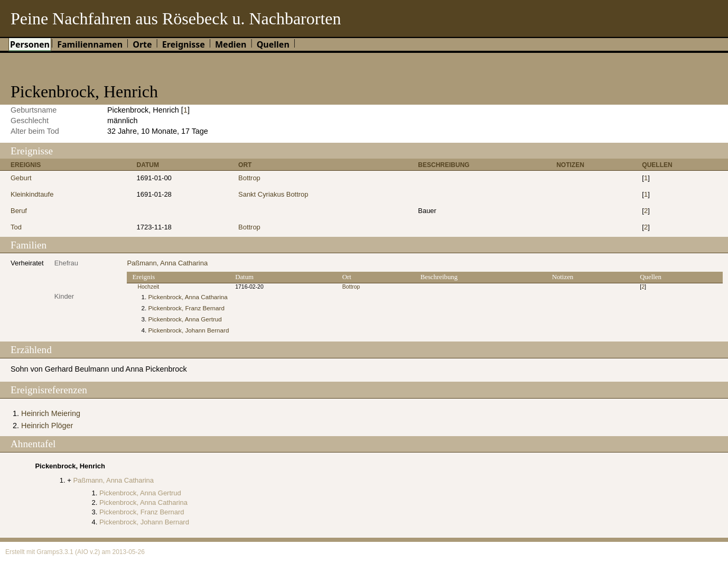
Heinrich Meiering (51, 413)
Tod (16, 227)
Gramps (48, 552)
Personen (30, 44)
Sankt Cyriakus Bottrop (273, 194)
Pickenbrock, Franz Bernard (186, 308)
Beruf (19, 211)
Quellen (273, 44)
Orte (142, 44)
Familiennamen (90, 44)
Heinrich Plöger (47, 426)
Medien (231, 44)
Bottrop (249, 178)
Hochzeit (148, 287)
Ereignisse (184, 44)
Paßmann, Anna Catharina (167, 263)
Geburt (21, 178)
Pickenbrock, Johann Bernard (188, 330)
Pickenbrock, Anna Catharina (188, 297)
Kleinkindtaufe (32, 194)
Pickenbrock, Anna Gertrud (185, 319)
